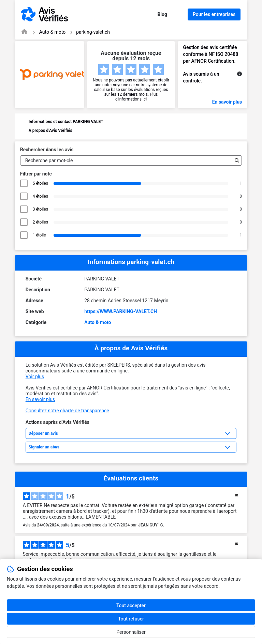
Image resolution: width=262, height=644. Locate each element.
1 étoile (40, 235)
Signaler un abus (44, 447)
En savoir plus (227, 102)
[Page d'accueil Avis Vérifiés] (24, 32)
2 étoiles (40, 222)
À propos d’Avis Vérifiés (50, 131)
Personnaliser (131, 632)
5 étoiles (40, 183)
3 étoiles (40, 209)
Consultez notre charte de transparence (67, 411)
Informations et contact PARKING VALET (66, 122)
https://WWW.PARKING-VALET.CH (121, 311)
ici (145, 99)
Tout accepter (131, 605)
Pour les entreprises (214, 14)
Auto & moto (53, 32)
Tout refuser (131, 619)
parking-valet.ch (93, 32)
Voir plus (35, 377)
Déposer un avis (43, 433)
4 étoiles (40, 196)
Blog (162, 14)
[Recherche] (235, 160)
